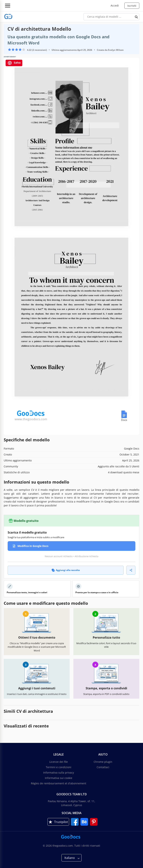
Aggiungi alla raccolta (66, 570)
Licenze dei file (59, 762)
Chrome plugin (103, 762)
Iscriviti (132, 6)
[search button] (136, 17)
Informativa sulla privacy (59, 773)
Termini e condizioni (59, 767)
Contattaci (103, 767)
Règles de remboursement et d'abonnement (59, 783)
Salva (14, 63)
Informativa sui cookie (59, 778)
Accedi (115, 5)
